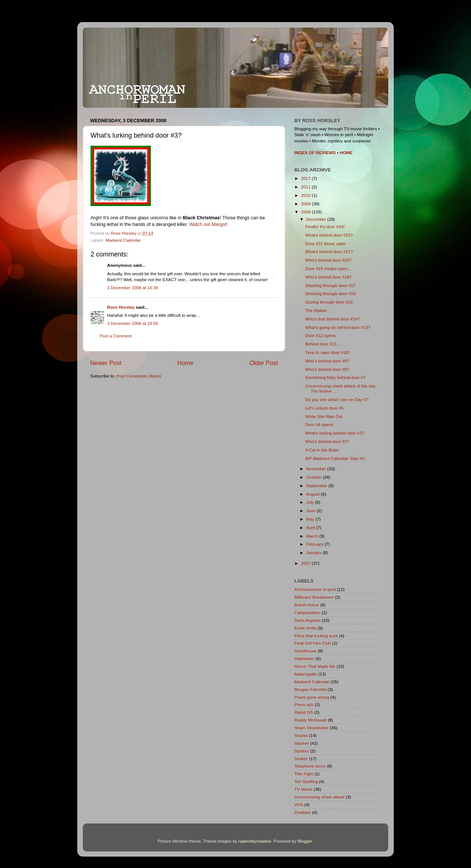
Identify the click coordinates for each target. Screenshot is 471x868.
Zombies (303, 812)
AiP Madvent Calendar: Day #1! (335, 458)
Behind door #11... (323, 344)
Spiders (302, 751)
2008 (306, 212)
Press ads (304, 704)
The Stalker (316, 310)
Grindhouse (305, 651)
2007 (306, 563)
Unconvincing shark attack (319, 797)
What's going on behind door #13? (338, 327)
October (314, 477)
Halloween (304, 658)
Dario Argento (307, 620)
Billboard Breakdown (314, 597)
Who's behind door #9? (327, 361)
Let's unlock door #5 (324, 408)
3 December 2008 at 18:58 (132, 323)
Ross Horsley (121, 307)
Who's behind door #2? (327, 441)
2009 (306, 204)
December (317, 219)
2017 (306, 178)
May (311, 519)
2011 (306, 187)
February (315, 544)
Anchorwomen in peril (315, 589)
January (314, 552)
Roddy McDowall (311, 720)
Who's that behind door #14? (332, 319)
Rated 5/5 (304, 712)
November (317, 469)
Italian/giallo (306, 674)
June (311, 511)
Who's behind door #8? (327, 369)
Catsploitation (307, 612)
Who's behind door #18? (328, 277)
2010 (306, 195)
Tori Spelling (306, 781)
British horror (307, 605)
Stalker (301, 759)
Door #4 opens (319, 424)
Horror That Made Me (315, 666)
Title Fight (304, 774)
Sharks (301, 735)
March (313, 536)
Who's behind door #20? (328, 260)
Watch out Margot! (208, 224)
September (317, 486)
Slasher (302, 743)
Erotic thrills (305, 628)
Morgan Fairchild (310, 689)
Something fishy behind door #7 (335, 377)
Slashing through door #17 (330, 285)
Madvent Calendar (123, 240)
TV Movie (303, 789)
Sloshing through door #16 (330, 293)
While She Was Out (324, 416)
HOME (346, 153)
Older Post (264, 363)
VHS (299, 805)
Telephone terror (310, 766)
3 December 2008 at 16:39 (132, 288)
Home (185, 363)
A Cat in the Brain (322, 450)
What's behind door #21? (329, 251)
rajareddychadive (255, 841)
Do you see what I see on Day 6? (337, 399)
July (311, 502)
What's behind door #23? (329, 235)
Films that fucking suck (316, 636)
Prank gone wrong (312, 697)
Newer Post (106, 363)
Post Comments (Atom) (139, 376)
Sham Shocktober (311, 728)
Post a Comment (116, 336)
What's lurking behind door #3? (335, 433)
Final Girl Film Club (313, 643)
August (314, 494)
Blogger (305, 841)
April (311, 527)
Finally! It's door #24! (325, 226)
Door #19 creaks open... (328, 268)
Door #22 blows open (325, 243)
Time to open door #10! (327, 352)
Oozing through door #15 (329, 302)
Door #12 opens (320, 335)
